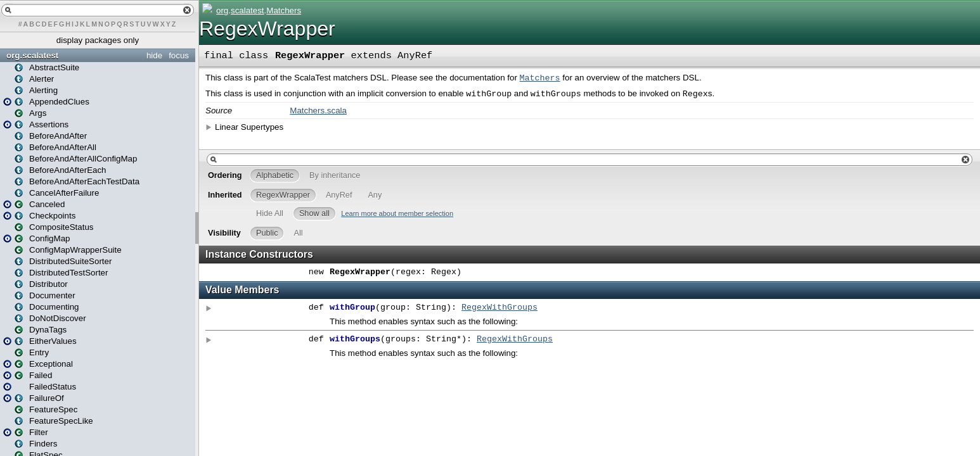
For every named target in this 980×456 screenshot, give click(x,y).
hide (154, 55)
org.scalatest (32, 55)
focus (179, 55)
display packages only (98, 40)
